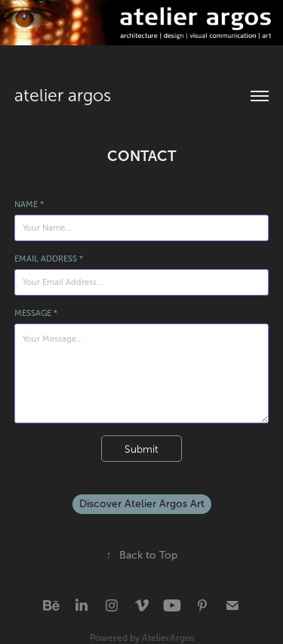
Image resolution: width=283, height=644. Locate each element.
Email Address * (49, 259)
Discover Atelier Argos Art (142, 504)
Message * (36, 313)
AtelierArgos (168, 638)
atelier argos (63, 96)
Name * (29, 204)
